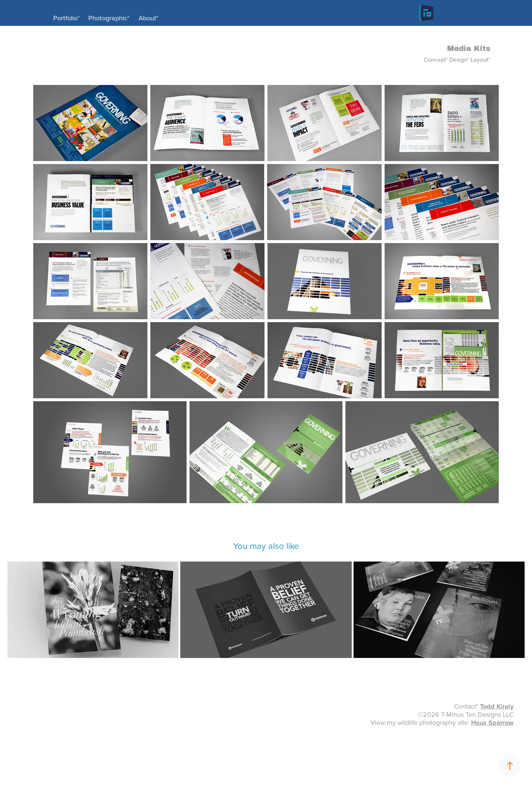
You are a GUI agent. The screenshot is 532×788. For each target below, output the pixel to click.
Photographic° (109, 18)
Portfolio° (66, 18)
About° (148, 18)
